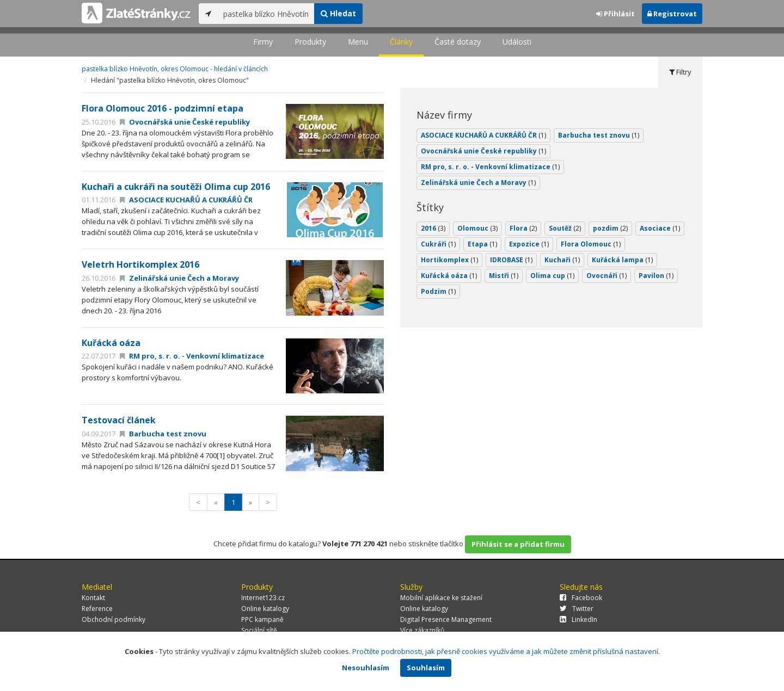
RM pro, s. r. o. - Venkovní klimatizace (192, 356)
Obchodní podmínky (114, 619)
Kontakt (93, 598)
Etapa (482, 244)
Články (401, 42)
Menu (358, 42)
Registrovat (672, 14)
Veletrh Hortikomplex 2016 (140, 264)
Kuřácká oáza (111, 343)
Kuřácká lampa (622, 260)
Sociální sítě (259, 630)
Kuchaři (562, 260)
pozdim (610, 228)
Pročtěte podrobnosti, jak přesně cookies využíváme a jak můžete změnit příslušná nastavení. (506, 651)
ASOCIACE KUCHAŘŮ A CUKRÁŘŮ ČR (186, 200)
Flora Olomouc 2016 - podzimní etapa (163, 108)
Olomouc (477, 228)
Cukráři (438, 244)
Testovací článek (119, 420)
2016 (433, 228)
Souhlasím (426, 668)
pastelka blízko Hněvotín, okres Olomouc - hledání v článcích (175, 69)
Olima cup (552, 276)
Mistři (504, 276)
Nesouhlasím (366, 668)
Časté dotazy (458, 42)
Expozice (529, 244)
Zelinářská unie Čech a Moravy (179, 278)
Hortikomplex (449, 260)
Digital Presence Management (446, 619)
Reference (97, 609)
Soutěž (565, 228)
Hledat (338, 13)
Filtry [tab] (680, 72)
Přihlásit (615, 14)
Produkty (310, 42)
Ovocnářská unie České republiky (185, 122)
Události (517, 42)
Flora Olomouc (591, 244)
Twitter (577, 609)
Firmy (263, 42)
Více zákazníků (422, 630)
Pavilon (656, 276)
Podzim (438, 291)
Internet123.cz (263, 598)
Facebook (581, 598)
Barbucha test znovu (163, 434)
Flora (523, 228)
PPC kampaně (262, 619)
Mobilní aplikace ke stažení (441, 598)
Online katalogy (265, 609)
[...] (266, 14)
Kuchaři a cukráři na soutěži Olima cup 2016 (176, 187)
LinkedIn (578, 619)
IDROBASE (511, 260)
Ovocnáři (607, 276)
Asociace (660, 228)
